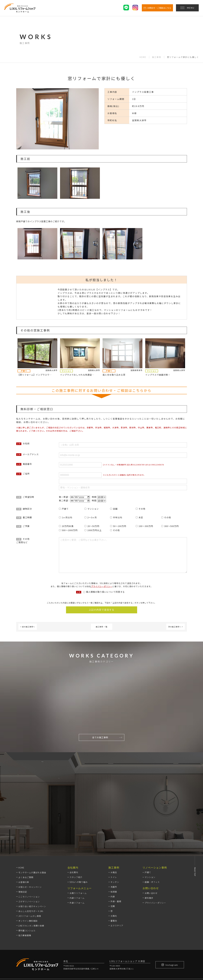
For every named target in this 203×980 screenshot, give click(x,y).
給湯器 (114, 855)
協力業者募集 (25, 898)
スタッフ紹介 (76, 840)
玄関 (113, 869)
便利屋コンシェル (27, 893)
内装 (113, 859)
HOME (143, 57)
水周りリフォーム (78, 856)
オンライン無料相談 (28, 884)
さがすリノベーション (29, 864)
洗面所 (114, 850)
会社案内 (74, 835)
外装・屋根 (116, 864)
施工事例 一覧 (102, 627)
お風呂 (114, 835)
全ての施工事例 (107, 738)
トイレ (114, 840)
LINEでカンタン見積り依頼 (31, 888)
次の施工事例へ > (176, 627)
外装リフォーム (77, 865)
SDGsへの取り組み (79, 845)
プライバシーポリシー (102, 587)
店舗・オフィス (152, 845)
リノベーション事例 (155, 830)
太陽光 (114, 879)
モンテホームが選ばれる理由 (32, 835)
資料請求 (149, 861)
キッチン (115, 845)
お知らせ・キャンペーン (30, 850)
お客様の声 (24, 845)
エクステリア (117, 888)
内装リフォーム (77, 861)
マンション (150, 840)
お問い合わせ (151, 856)
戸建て (148, 835)
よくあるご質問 (26, 840)
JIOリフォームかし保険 (30, 879)
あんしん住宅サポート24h (31, 874)
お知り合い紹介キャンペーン (32, 869)
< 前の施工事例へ (28, 627)
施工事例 (157, 57)
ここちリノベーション (29, 859)
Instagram (170, 927)
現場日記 (23, 855)
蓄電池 (114, 884)
